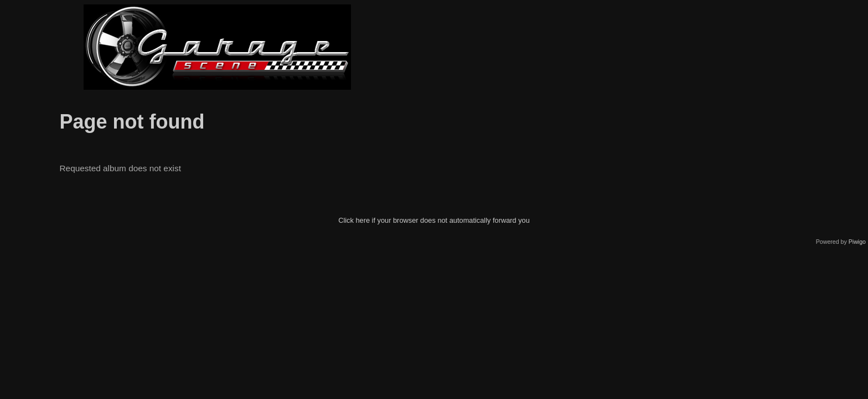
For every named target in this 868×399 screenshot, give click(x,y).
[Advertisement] (651, 47)
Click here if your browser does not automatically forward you (434, 220)
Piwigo (857, 242)
